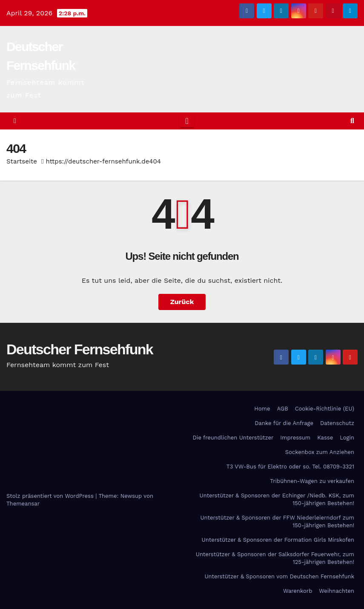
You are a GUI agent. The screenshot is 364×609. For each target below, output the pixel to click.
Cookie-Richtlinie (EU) (325, 409)
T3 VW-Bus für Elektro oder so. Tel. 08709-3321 (290, 467)
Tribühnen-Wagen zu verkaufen (312, 481)
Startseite (22, 161)
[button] (352, 121)
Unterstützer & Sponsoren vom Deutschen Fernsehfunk (279, 576)
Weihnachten (337, 591)
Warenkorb (298, 591)
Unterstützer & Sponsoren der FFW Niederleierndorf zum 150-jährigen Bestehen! (277, 521)
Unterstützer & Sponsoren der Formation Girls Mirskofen (278, 540)
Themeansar (23, 504)
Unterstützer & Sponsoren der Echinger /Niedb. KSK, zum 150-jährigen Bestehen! (277, 499)
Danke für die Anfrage (284, 423)
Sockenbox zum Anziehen (320, 452)
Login (347, 438)
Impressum (295, 438)
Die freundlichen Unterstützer (233, 438)
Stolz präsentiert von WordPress (51, 496)
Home (262, 409)
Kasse (325, 438)
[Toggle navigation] (187, 121)
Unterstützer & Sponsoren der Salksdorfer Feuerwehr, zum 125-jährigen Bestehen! (275, 558)
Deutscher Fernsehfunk (80, 349)
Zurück (182, 302)
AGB (282, 409)
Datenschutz (337, 423)
